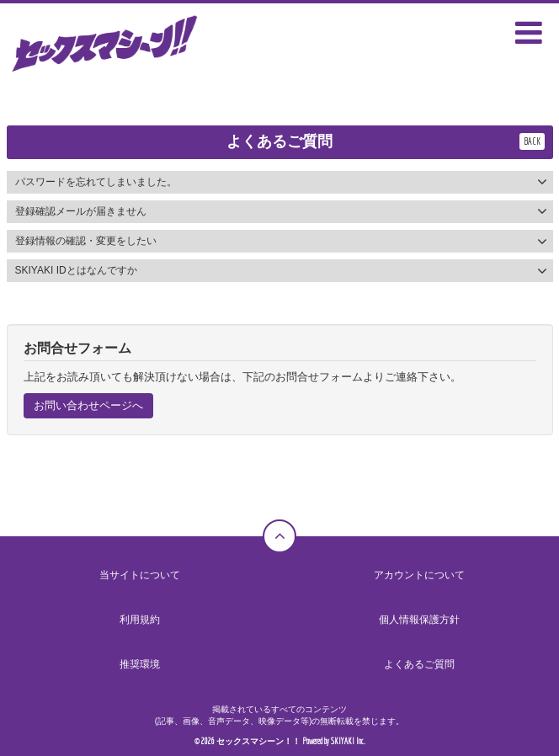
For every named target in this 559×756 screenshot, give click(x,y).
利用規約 (140, 620)
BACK (532, 141)
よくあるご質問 (419, 664)
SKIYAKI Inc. (348, 741)
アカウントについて (419, 575)
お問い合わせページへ (88, 405)
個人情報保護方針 (419, 620)
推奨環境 (140, 664)
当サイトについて (140, 575)
